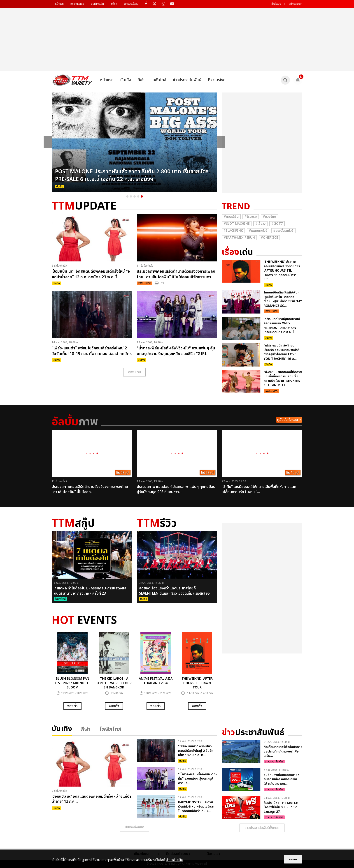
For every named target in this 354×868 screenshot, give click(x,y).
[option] (135, 142)
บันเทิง (126, 80)
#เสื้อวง (260, 224)
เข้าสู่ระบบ (276, 4)
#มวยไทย (269, 217)
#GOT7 (277, 224)
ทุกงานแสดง (77, 4)
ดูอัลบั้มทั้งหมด (288, 420)
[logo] (72, 80)
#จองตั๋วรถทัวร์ (283, 231)
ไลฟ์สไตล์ (159, 80)
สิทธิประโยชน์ (131, 4)
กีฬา (141, 80)
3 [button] (135, 196)
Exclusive (217, 80)
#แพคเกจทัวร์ (258, 231)
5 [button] (142, 196)
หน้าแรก (59, 4)
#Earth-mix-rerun (239, 238)
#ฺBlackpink (233, 231)
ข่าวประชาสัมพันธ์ (187, 80)
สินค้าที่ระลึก (97, 4)
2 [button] (131, 196)
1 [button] (127, 196)
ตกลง (293, 859)
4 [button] (138, 196)
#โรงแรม (251, 217)
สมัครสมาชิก (296, 4)
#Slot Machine (237, 224)
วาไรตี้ (114, 4)
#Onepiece (269, 238)
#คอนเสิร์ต (231, 217)
